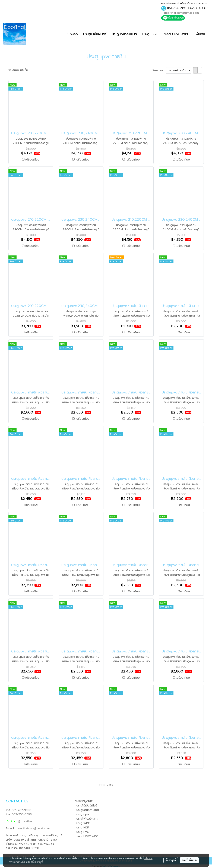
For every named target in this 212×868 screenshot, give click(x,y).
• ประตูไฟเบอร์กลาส (86, 819)
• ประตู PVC (82, 832)
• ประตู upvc (82, 814)
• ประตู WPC (82, 823)
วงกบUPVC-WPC (177, 34)
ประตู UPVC (151, 34)
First (102, 785)
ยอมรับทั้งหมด (189, 860)
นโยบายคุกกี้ (37, 862)
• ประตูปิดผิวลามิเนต (87, 810)
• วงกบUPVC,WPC (86, 836)
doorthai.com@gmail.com (181, 13)
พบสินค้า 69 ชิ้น (18, 70)
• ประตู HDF (82, 828)
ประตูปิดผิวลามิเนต (124, 34)
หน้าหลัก (72, 34)
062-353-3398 (198, 8)
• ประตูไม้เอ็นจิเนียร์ (86, 806)
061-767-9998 (177, 8)
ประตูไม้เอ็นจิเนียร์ (95, 34)
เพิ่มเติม (200, 34)
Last (110, 785)
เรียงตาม (159, 70)
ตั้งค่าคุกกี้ (171, 860)
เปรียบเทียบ (32, 160)
